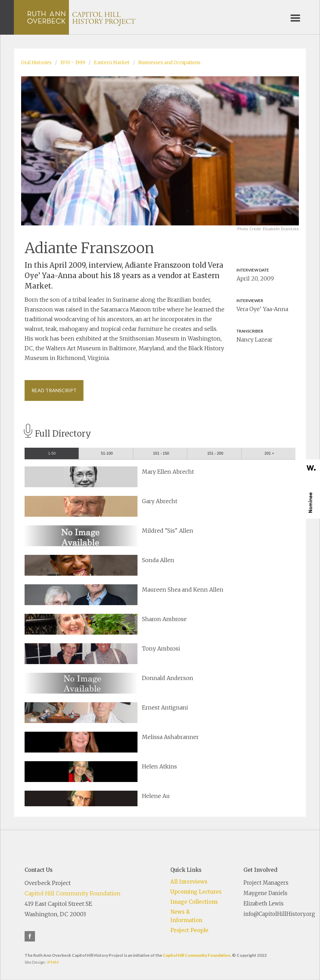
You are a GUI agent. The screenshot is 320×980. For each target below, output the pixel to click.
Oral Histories (36, 63)
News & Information (186, 916)
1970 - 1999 (73, 63)
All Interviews (189, 882)
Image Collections (194, 902)
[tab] (52, 453)
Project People (189, 930)
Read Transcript (54, 390)
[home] (81, 17)
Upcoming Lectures (196, 892)
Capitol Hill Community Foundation (73, 893)
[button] (295, 17)
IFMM (53, 962)
